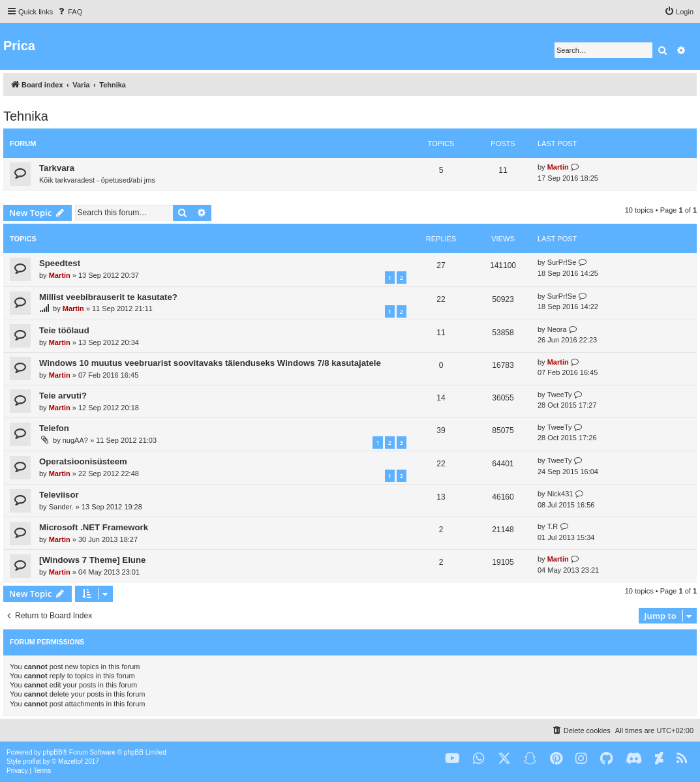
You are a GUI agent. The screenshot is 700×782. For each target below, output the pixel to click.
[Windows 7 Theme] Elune (92, 560)
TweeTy (560, 395)
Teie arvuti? (63, 396)
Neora (557, 329)
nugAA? (75, 440)
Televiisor (59, 495)
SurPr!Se (562, 262)
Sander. (61, 507)
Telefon (54, 428)
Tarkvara (57, 168)
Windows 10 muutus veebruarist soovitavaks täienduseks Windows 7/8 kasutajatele (210, 363)
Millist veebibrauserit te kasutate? (108, 297)
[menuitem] (69, 12)
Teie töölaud (64, 330)
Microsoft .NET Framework (94, 527)
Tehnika (26, 116)
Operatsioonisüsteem (83, 461)
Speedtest (60, 263)
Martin (558, 167)
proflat (32, 761)
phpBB (53, 752)
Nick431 (560, 494)
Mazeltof (70, 761)
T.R (553, 526)
